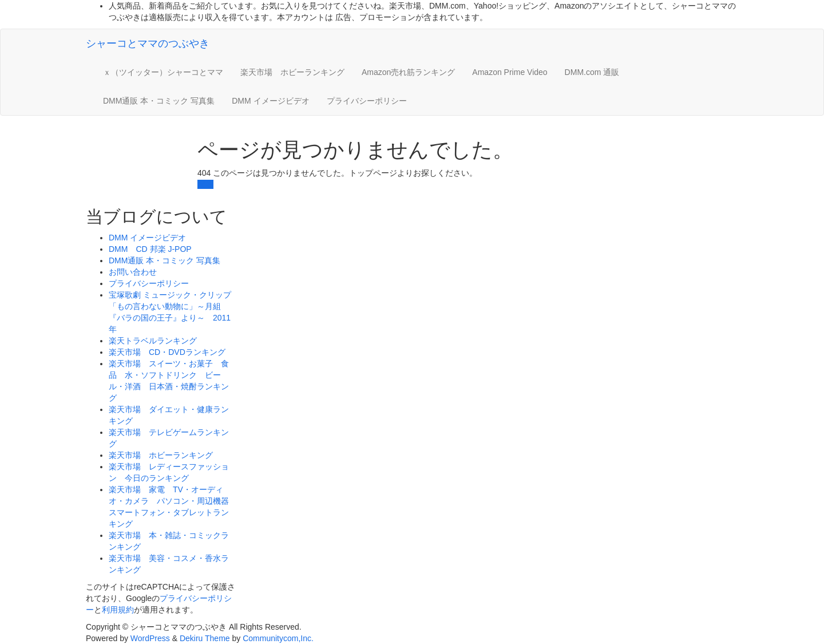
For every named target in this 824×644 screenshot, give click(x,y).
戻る (205, 184)
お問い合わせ (133, 272)
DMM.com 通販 (592, 72)
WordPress (150, 638)
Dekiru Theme (205, 638)
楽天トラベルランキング (153, 341)
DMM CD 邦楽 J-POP (150, 249)
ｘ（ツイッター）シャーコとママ (163, 72)
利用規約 (118, 610)
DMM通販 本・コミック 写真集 (159, 101)
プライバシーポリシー (367, 101)
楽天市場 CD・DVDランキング (167, 352)
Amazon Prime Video (510, 72)
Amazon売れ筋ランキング (408, 72)
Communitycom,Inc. (278, 638)
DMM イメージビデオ (270, 101)
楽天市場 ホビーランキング (292, 72)
